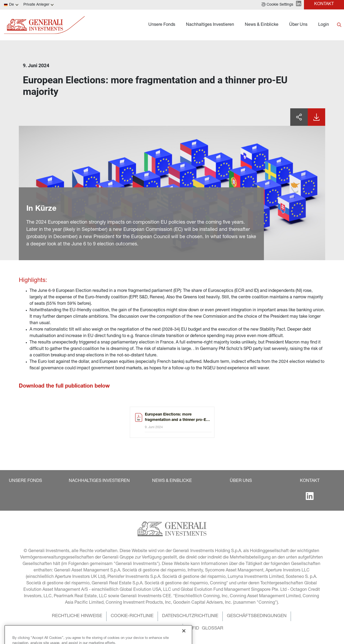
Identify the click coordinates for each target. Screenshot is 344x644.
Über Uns (298, 25)
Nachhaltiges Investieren (210, 25)
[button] (277, 5)
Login (324, 25)
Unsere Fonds (162, 25)
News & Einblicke (262, 25)
